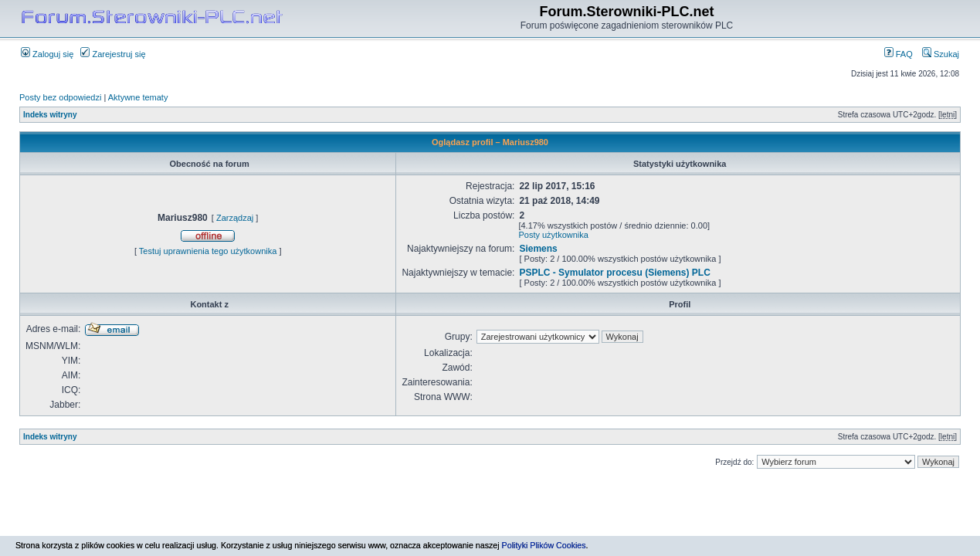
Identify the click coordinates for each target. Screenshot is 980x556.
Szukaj (941, 54)
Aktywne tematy (138, 97)
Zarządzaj (235, 218)
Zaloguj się (47, 54)
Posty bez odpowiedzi (60, 97)
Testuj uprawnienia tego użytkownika (208, 251)
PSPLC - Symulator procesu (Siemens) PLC (614, 273)
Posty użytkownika (553, 235)
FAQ (899, 54)
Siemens (538, 249)
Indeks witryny (50, 115)
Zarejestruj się (113, 54)
